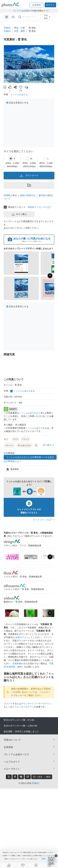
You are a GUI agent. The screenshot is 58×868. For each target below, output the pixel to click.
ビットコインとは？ (44, 520)
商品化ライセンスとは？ (40, 207)
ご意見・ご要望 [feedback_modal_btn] (42, 777)
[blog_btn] (28, 777)
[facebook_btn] (15, 777)
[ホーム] (9, 865)
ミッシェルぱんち (19, 94)
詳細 (43, 859)
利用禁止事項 (10, 195)
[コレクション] (36, 865)
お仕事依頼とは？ (13, 461)
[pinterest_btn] (21, 777)
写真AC (7, 28)
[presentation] (50, 557)
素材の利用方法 (28, 195)
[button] (37, 5)
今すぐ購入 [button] (19, 214)
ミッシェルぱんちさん (30, 413)
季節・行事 (19, 28)
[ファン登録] (23, 865)
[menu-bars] (7, 17)
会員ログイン (22, 637)
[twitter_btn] (9, 777)
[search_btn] (20, 17)
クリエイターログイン (23, 707)
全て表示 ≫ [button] (49, 445)
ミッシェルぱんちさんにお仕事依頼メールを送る (30, 457)
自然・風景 (19, 31)
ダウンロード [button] (29, 175)
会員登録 (17, 663)
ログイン (48, 637)
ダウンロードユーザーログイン (36, 704)
